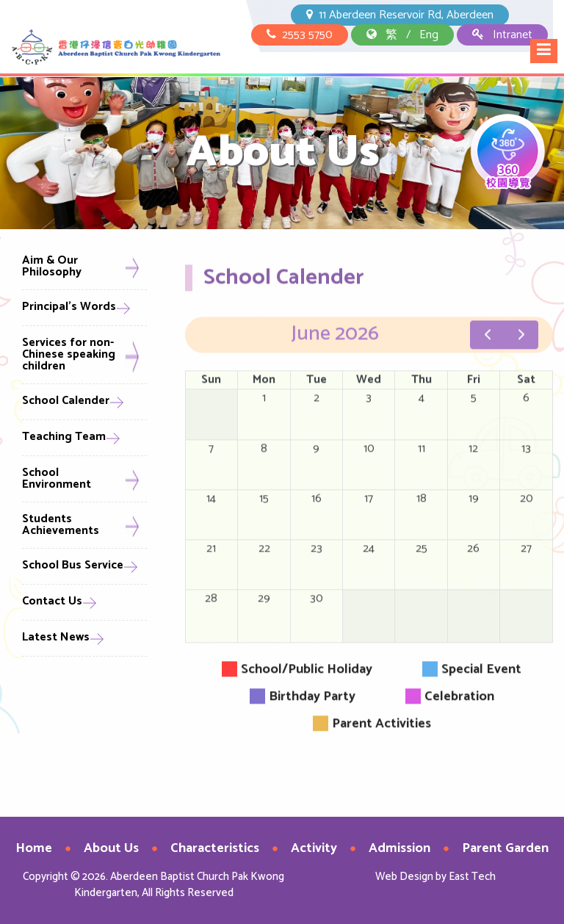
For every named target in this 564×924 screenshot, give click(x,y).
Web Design (404, 877)
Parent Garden (505, 848)
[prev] (487, 344)
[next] (521, 344)
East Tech (472, 877)
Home (34, 848)
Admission (399, 848)
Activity (314, 848)
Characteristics (215, 848)
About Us (111, 848)
